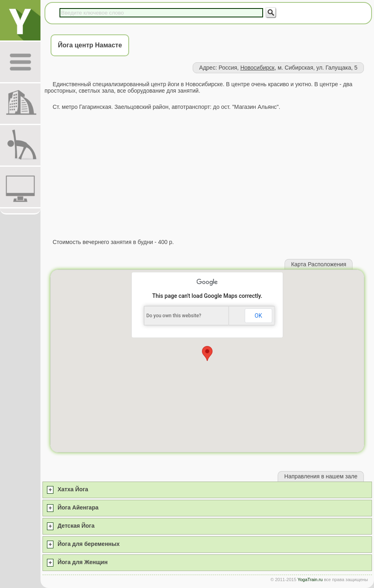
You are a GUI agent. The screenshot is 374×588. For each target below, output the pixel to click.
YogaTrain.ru (310, 580)
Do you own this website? (174, 316)
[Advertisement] (207, 174)
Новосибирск (258, 68)
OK (258, 316)
